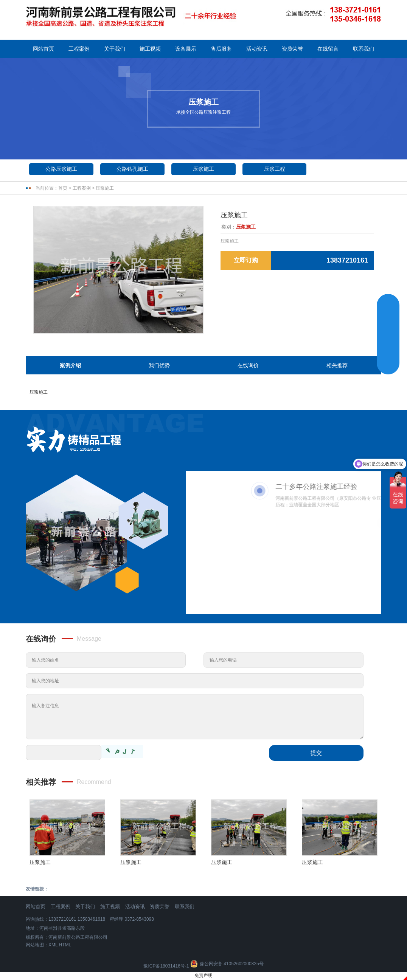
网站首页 (43, 49)
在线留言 (328, 49)
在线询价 (248, 365)
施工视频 (150, 49)
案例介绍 (70, 365)
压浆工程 (275, 169)
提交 (316, 753)
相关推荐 (337, 365)
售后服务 (221, 49)
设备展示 (186, 49)
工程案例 (79, 49)
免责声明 (203, 975)
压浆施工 (203, 169)
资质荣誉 (292, 49)
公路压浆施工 (61, 169)
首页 (63, 188)
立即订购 (246, 260)
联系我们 (364, 49)
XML (53, 945)
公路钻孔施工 (132, 169)
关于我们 (115, 49)
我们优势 (159, 365)
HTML (65, 945)
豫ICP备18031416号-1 (166, 966)
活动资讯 (257, 49)
